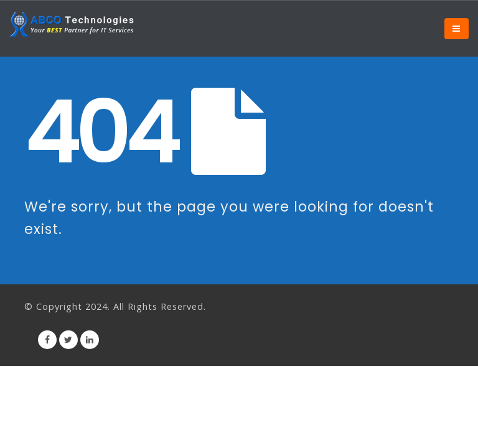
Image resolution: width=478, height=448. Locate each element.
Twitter (68, 340)
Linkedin (90, 340)
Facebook (47, 340)
